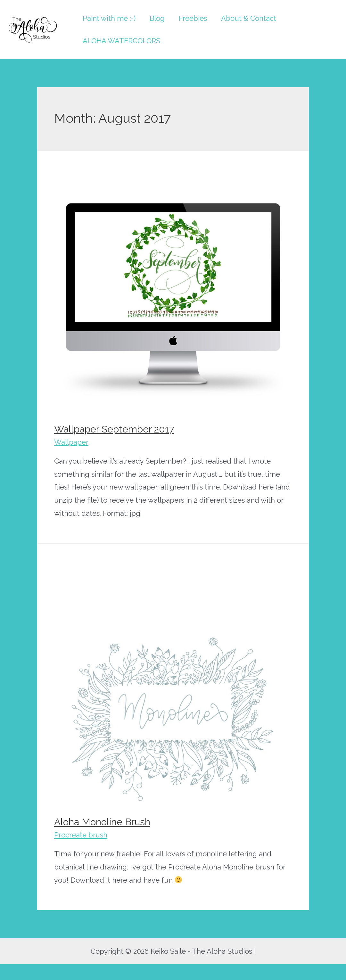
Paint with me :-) (109, 18)
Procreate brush (81, 835)
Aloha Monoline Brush (102, 822)
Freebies (193, 18)
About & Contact (249, 18)
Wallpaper (71, 442)
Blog (157, 18)
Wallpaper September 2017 (114, 429)
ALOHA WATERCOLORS (121, 41)
